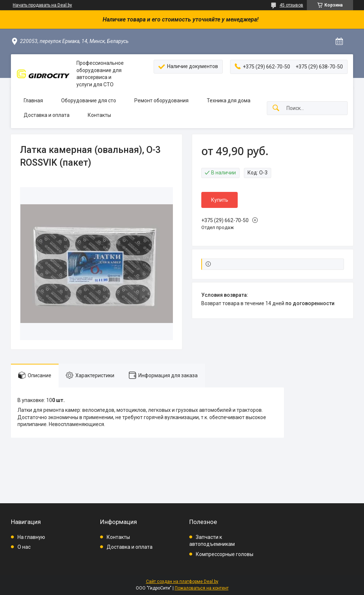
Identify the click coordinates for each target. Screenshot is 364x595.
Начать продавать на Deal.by (42, 5)
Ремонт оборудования (161, 101)
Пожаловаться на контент (202, 588)
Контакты (99, 115)
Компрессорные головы (225, 554)
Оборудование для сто (89, 101)
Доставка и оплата (47, 115)
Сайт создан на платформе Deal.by (182, 582)
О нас (24, 547)
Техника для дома (229, 101)
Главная (33, 101)
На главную (31, 537)
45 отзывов (291, 5)
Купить (220, 200)
